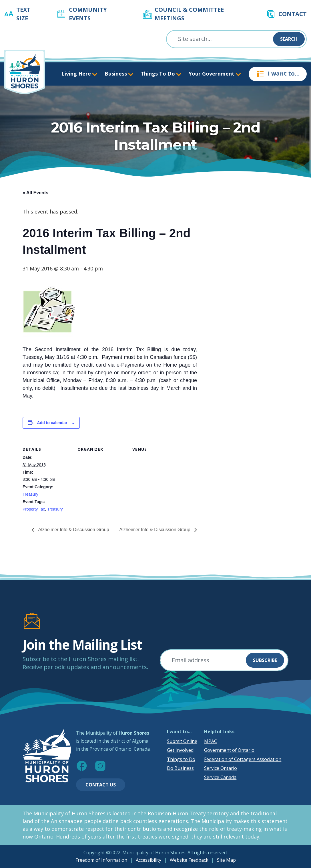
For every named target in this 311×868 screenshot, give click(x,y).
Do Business (180, 768)
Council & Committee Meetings (189, 14)
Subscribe (265, 660)
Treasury (30, 494)
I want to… (278, 74)
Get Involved (180, 750)
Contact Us (101, 785)
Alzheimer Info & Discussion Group (73, 530)
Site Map (226, 860)
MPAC (211, 741)
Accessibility (148, 860)
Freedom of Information (101, 860)
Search (289, 39)
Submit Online (182, 741)
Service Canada (220, 777)
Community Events (88, 14)
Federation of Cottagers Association (243, 759)
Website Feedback (189, 860)
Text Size (23, 14)
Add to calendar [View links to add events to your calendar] (52, 423)
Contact (293, 14)
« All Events (35, 193)
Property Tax (34, 509)
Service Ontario (221, 768)
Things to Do (181, 759)
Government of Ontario (229, 750)
